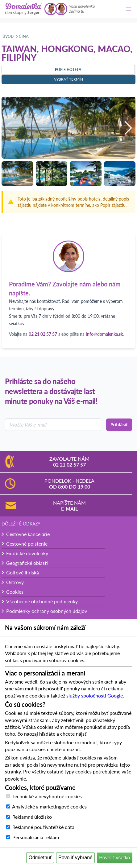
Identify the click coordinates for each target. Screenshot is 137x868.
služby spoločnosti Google (95, 695)
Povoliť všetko (114, 858)
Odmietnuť (40, 858)
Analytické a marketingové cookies (49, 806)
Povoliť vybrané (75, 858)
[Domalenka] (23, 9)
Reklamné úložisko (32, 817)
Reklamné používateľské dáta (43, 827)
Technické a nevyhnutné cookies (47, 796)
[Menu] (128, 9)
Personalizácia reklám (36, 837)
